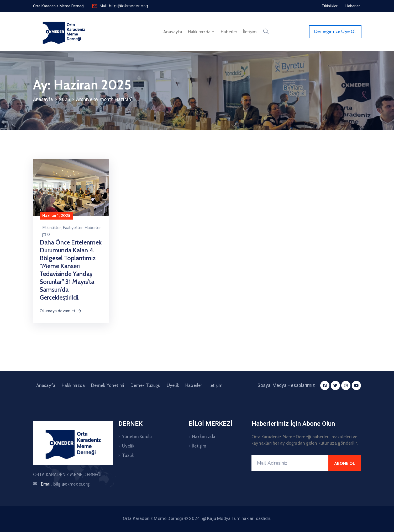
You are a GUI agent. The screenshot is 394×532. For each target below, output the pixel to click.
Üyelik (173, 385)
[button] (59, 6)
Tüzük (128, 455)
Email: (65, 484)
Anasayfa (173, 32)
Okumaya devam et (61, 311)
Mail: (124, 6)
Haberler (229, 32)
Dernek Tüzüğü (145, 385)
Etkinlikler (52, 228)
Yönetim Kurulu (137, 437)
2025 (64, 99)
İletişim (250, 32)
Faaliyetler (73, 228)
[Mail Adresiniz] (290, 463)
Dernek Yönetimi (108, 385)
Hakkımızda (201, 32)
